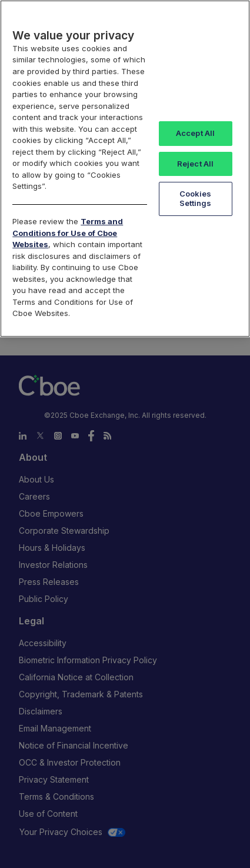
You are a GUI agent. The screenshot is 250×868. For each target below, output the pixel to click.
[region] (125, 169)
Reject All (195, 164)
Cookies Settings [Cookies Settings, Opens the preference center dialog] (196, 198)
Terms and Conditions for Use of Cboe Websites (68, 233)
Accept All (195, 133)
